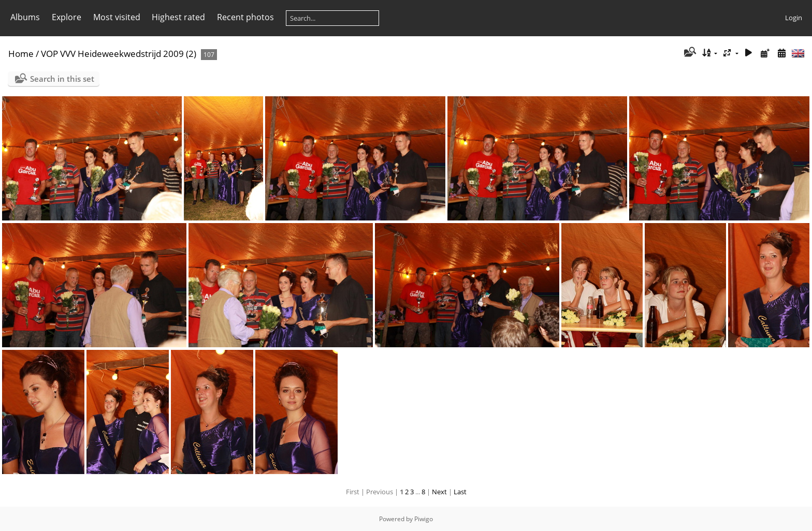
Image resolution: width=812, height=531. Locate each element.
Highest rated (178, 17)
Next (439, 492)
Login (794, 18)
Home (21, 54)
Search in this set (62, 79)
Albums (25, 17)
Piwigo (424, 519)
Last (460, 492)
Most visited (117, 17)
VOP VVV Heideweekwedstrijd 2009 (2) (119, 54)
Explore (67, 17)
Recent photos (245, 17)
